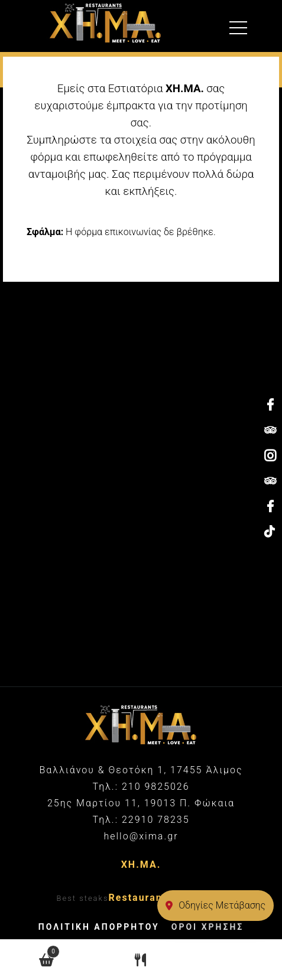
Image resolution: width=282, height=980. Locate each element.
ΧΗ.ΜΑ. (141, 865)
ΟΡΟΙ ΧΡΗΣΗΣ (208, 927)
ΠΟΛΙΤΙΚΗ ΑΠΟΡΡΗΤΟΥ (99, 927)
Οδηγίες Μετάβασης (215, 905)
